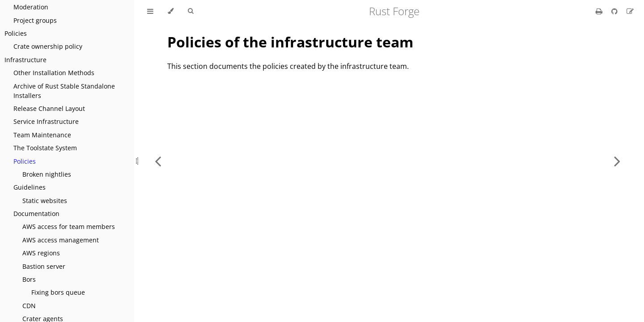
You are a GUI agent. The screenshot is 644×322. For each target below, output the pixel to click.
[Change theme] (171, 11)
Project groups (35, 20)
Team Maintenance (42, 135)
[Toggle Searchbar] (191, 11)
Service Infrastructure (46, 121)
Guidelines (30, 187)
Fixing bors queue (58, 292)
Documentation (36, 214)
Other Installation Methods (54, 73)
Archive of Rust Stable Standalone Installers (64, 91)
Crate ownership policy (48, 46)
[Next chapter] (617, 161)
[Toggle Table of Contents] (150, 11)
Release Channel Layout (49, 108)
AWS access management (61, 240)
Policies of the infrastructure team (290, 42)
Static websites (45, 201)
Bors (29, 279)
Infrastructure (25, 60)
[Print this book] (600, 11)
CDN (29, 306)
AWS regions (41, 253)
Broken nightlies (47, 174)
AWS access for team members (69, 227)
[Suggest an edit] (630, 11)
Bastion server (44, 266)
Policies (16, 33)
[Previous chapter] (158, 161)
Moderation (31, 7)
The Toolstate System (45, 148)
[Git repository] (615, 11)
